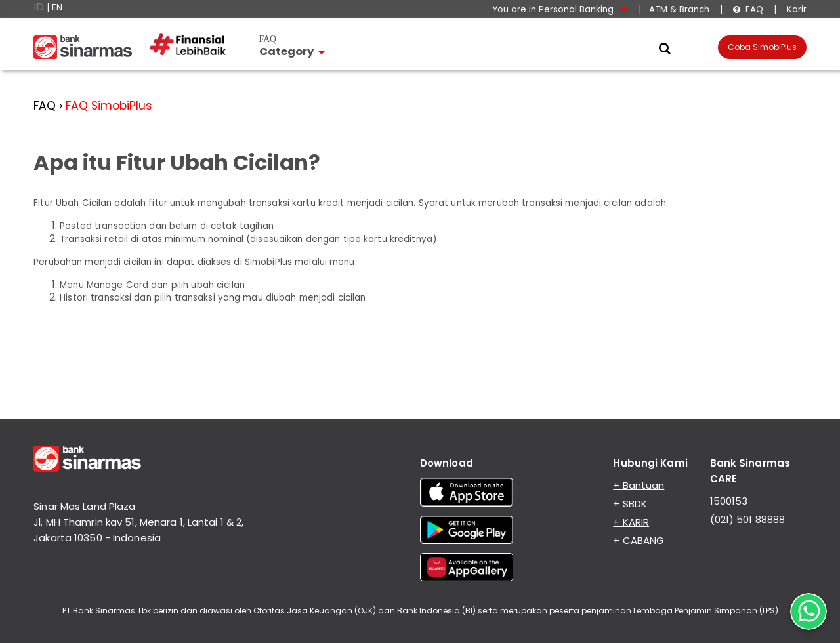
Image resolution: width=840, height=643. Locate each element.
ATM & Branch (679, 10)
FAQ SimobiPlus (109, 106)
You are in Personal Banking (560, 10)
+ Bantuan (639, 485)
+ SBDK (630, 504)
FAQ (748, 10)
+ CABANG (639, 540)
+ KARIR (631, 522)
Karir (795, 10)
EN (57, 8)
